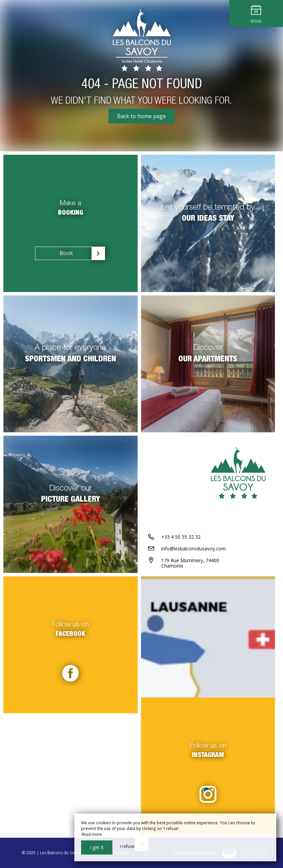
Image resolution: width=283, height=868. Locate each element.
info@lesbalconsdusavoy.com (193, 549)
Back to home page (141, 116)
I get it (97, 847)
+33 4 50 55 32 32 (181, 537)
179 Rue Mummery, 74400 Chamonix (190, 563)
